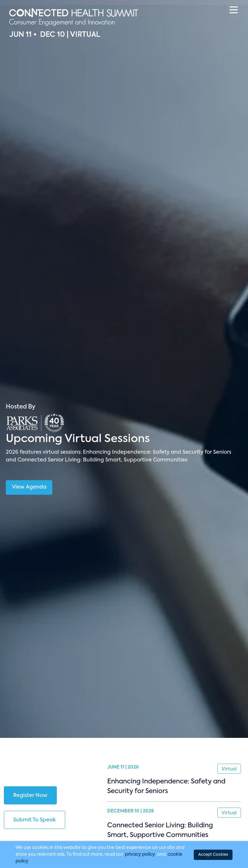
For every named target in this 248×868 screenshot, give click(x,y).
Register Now (30, 796)
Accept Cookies (213, 855)
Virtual (229, 769)
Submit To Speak (35, 820)
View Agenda (29, 487)
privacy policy (140, 854)
